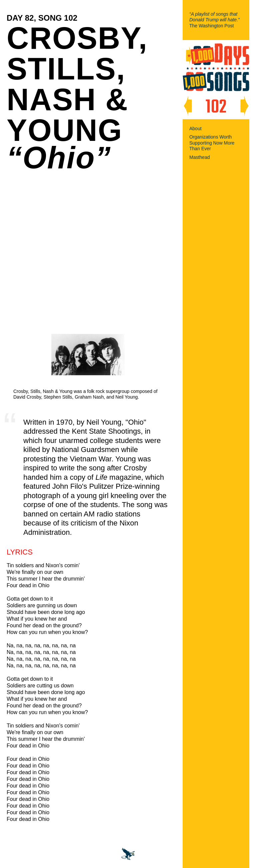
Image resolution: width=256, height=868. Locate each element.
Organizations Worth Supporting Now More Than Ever (212, 143)
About (195, 129)
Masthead (199, 157)
